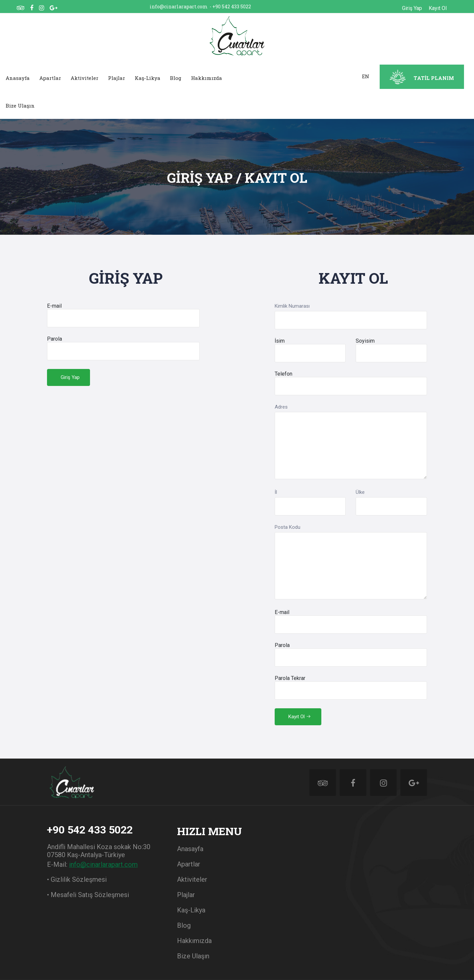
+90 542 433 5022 (232, 6)
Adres (281, 407)
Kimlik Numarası (292, 306)
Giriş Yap (412, 8)
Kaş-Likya (147, 78)
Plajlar (116, 78)
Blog (176, 78)
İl (276, 492)
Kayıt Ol (438, 8)
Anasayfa (18, 78)
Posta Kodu (287, 527)
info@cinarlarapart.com (179, 6)
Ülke (360, 492)
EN (366, 76)
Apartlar (50, 78)
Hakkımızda (206, 78)
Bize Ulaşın (20, 106)
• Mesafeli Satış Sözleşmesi (88, 895)
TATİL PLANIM (434, 78)
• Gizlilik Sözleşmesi (77, 879)
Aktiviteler (84, 78)
